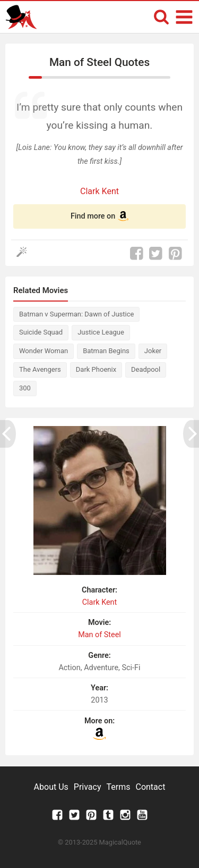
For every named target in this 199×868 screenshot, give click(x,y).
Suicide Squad (41, 332)
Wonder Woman (44, 351)
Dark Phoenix (96, 369)
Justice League (101, 332)
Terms (119, 787)
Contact (150, 787)
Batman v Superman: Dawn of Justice (76, 314)
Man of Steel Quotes (99, 62)
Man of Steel (99, 635)
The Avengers (40, 369)
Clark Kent (99, 191)
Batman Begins (106, 351)
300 (25, 388)
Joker (153, 351)
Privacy (88, 787)
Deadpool (146, 369)
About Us (51, 787)
